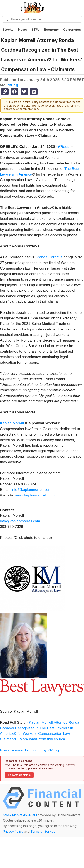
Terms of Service (43, 831)
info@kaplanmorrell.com (31, 490)
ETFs (36, 29)
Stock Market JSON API (20, 815)
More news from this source (42, 739)
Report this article (19, 775)
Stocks (8, 29)
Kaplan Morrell (12, 423)
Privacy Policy (13, 831)
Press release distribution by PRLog (29, 750)
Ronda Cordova (49, 257)
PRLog (12, 85)
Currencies (72, 29)
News (23, 29)
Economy (51, 29)
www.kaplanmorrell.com (35, 495)
